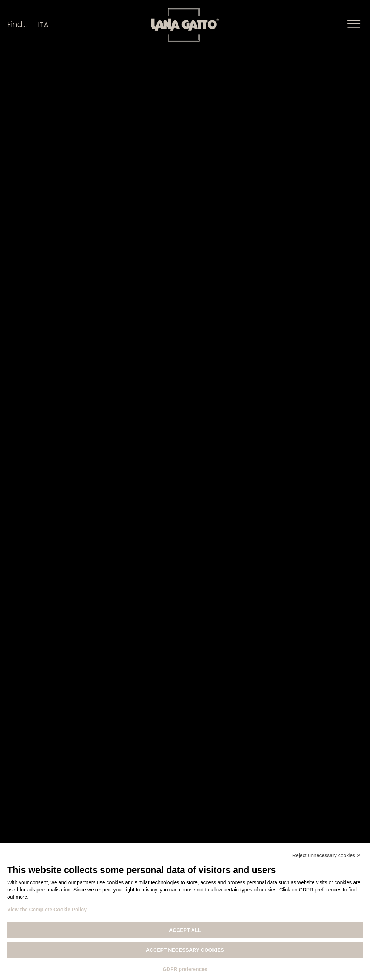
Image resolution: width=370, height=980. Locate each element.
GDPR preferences (185, 969)
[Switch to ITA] (43, 25)
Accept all (185, 930)
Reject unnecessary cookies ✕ (327, 855)
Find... (17, 24)
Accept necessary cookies (185, 950)
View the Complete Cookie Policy (47, 910)
